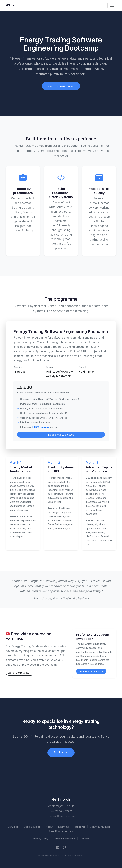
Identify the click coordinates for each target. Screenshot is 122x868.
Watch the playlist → (20, 673)
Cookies (84, 839)
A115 (10, 5)
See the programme (61, 86)
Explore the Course (91, 671)
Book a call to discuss (61, 435)
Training (80, 827)
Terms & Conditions (64, 839)
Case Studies (32, 827)
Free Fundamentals (61, 831)
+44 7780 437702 (61, 811)
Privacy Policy (41, 839)
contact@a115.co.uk (61, 806)
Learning (64, 827)
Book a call (61, 752)
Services (13, 827)
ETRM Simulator (41, 427)
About (49, 827)
